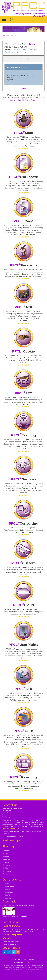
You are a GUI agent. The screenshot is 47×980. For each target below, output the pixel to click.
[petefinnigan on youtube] (18, 952)
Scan (24, 133)
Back (24, 88)
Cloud (23, 605)
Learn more (24, 149)
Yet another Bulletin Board (23, 100)
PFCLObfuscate (8, 886)
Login (32, 44)
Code (24, 221)
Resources (6, 859)
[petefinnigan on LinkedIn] (5, 952)
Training (23, 435)
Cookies (5, 868)
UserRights (23, 645)
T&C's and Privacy (20, 959)
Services (24, 479)
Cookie (23, 351)
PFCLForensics (8, 892)
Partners (6, 862)
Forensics (24, 265)
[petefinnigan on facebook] (9, 952)
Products (6, 850)
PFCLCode (6, 889)
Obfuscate (23, 177)
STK (23, 689)
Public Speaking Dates (11, 941)
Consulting (24, 523)
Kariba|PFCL (28, 963)
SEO (23, 393)
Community (7, 871)
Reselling (23, 777)
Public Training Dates (10, 944)
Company (6, 865)
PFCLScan (6, 883)
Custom (23, 563)
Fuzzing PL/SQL (11, 926)
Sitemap (31, 959)
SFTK (24, 731)
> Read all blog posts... (13, 935)
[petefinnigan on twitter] (14, 952)
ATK (23, 307)
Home (5, 35)
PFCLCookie (7, 898)
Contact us (6, 874)
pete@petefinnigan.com (11, 828)
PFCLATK (6, 895)
